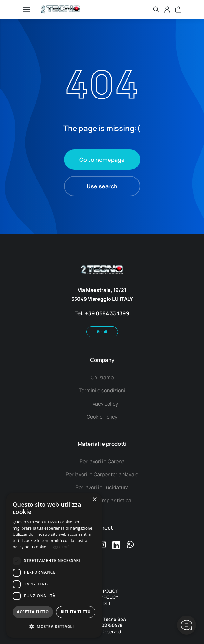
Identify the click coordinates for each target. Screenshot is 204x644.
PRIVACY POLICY (102, 597)
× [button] (94, 500)
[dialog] (54, 565)
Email (102, 332)
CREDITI (102, 603)
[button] (54, 627)
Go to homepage (102, 160)
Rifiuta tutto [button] (76, 612)
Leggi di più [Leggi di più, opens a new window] (59, 547)
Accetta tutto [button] (33, 612)
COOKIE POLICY (102, 591)
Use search (102, 186)
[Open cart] (178, 9)
